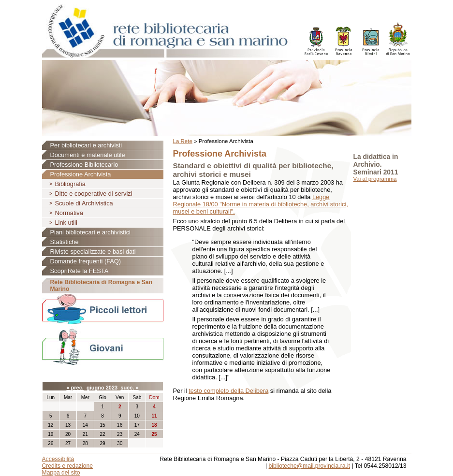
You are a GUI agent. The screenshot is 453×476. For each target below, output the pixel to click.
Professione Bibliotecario (84, 165)
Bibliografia (70, 184)
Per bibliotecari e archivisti (86, 145)
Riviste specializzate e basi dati (93, 252)
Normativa (69, 213)
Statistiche (65, 242)
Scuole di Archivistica (84, 203)
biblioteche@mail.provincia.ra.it (309, 466)
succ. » (129, 388)
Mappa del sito (61, 473)
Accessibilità (58, 459)
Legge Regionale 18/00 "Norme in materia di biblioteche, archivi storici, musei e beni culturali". (261, 204)
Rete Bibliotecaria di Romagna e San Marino (101, 286)
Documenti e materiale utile (88, 155)
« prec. (75, 388)
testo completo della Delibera (228, 391)
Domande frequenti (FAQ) (86, 261)
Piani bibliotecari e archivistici (90, 232)
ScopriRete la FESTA (80, 271)
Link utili (66, 223)
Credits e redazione (67, 466)
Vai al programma (375, 179)
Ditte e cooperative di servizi (94, 194)
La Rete (183, 141)
